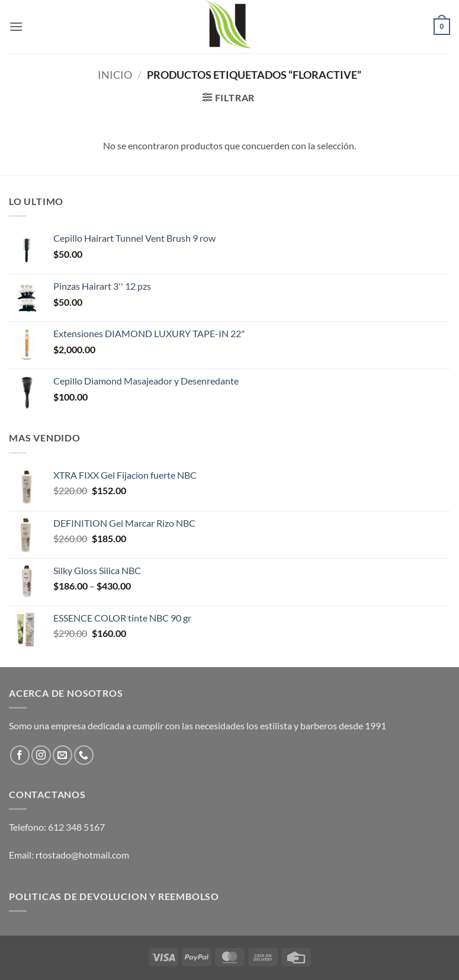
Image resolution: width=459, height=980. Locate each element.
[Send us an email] (62, 755)
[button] (16, 26)
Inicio (115, 75)
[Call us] (84, 755)
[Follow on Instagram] (41, 755)
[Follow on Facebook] (20, 755)
